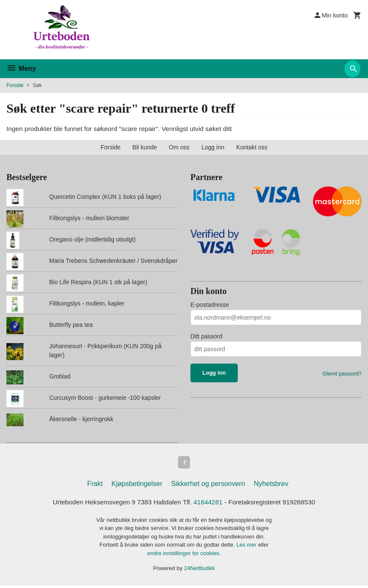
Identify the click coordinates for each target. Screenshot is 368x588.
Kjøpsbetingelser (137, 486)
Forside (15, 85)
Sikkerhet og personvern (208, 486)
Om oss (179, 148)
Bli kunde (145, 148)
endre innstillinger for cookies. (184, 556)
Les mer (247, 547)
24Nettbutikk (199, 571)
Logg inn (213, 148)
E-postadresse (210, 305)
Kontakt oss (252, 148)
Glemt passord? (342, 374)
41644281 (209, 505)
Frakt (95, 486)
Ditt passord (206, 337)
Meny (21, 68)
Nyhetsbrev (271, 486)
